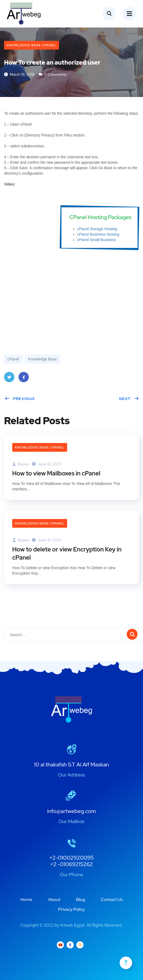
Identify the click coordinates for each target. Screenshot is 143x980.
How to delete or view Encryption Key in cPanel (67, 553)
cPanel (13, 359)
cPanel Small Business (97, 240)
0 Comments (53, 74)
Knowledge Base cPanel (32, 45)
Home (26, 899)
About (54, 899)
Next (129, 399)
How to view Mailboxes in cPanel (56, 473)
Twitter (9, 379)
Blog (81, 899)
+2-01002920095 (71, 858)
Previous (20, 399)
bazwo (21, 464)
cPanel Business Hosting (98, 234)
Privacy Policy (71, 909)
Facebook (24, 379)
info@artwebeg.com (71, 811)
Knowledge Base (43, 359)
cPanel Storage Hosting (97, 229)
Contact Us (112, 899)
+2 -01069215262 (71, 864)
